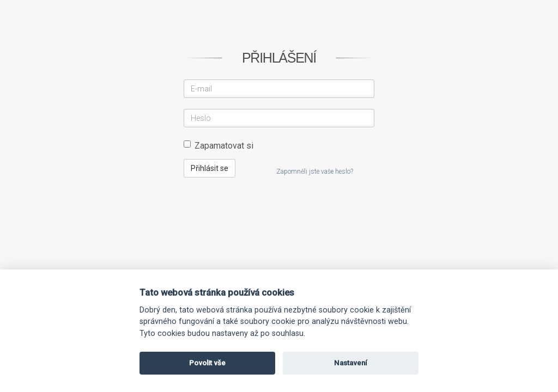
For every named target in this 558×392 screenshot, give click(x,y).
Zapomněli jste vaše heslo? (315, 171)
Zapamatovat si (219, 146)
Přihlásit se (210, 168)
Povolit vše (207, 363)
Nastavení (351, 363)
